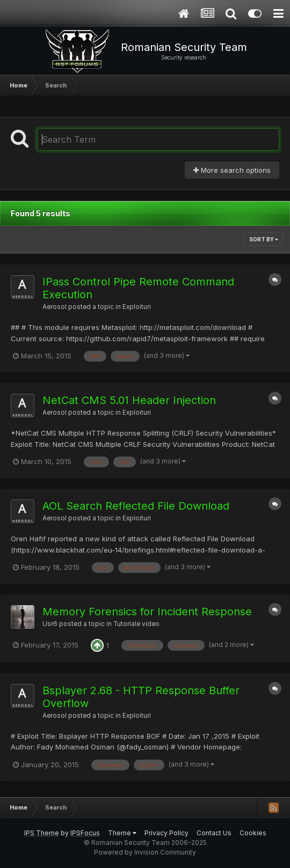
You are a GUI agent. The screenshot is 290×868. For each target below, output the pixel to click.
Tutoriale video (136, 624)
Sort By (264, 239)
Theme (122, 833)
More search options (232, 170)
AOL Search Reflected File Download (136, 506)
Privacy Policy (166, 833)
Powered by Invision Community (145, 852)
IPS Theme (42, 833)
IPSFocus (85, 833)
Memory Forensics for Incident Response (147, 612)
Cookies (253, 833)
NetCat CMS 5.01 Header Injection (129, 400)
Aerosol (55, 307)
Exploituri (137, 307)
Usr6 (50, 624)
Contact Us (214, 833)
